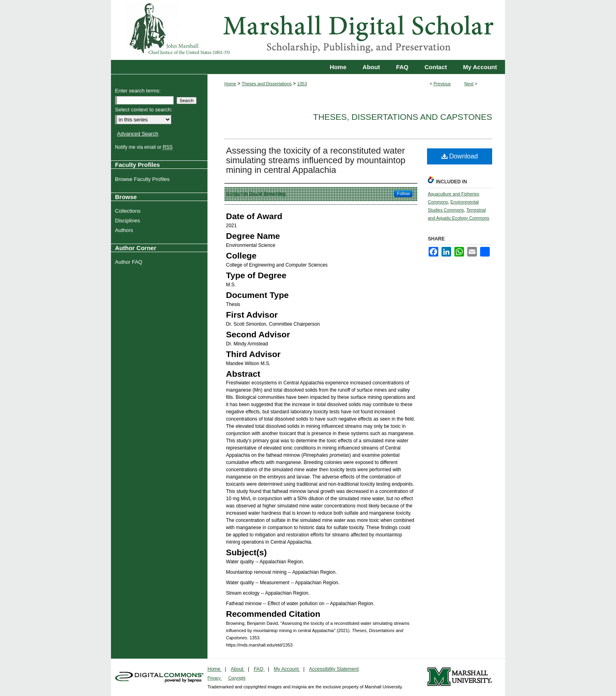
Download (460, 156)
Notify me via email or (145, 147)
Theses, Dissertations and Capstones (403, 117)
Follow (403, 193)
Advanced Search (138, 134)
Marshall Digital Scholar (308, 30)
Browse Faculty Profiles (143, 179)
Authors (125, 230)
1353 (302, 84)
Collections (129, 211)
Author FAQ (130, 262)
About (238, 669)
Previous (442, 84)
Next (469, 84)
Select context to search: (144, 110)
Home (230, 84)
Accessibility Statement (334, 669)
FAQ (259, 669)
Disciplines (128, 221)
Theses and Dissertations (267, 84)
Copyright (237, 678)
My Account (287, 669)
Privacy (215, 678)
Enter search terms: (138, 91)
